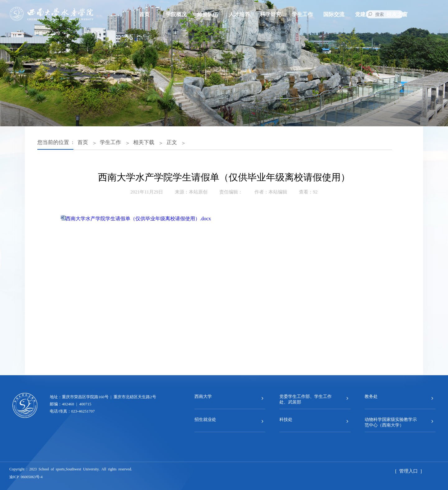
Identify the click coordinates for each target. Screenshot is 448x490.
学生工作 (302, 14)
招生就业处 (205, 419)
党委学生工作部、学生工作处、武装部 (306, 399)
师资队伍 (208, 14)
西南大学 (203, 396)
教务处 (371, 396)
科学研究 (271, 14)
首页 (144, 14)
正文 (172, 142)
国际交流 (334, 14)
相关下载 (144, 142)
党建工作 (366, 14)
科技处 (286, 419)
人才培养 (239, 14)
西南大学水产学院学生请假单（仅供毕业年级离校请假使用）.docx (138, 218)
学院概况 (176, 14)
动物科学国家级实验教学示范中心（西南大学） (391, 422)
